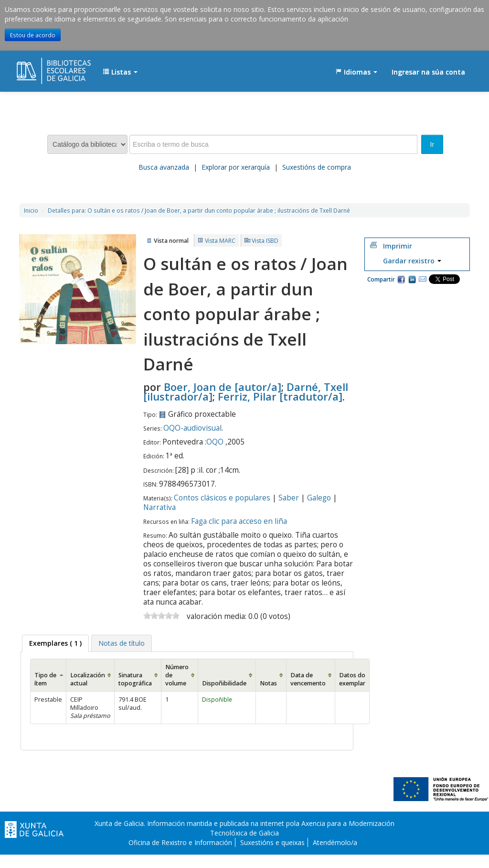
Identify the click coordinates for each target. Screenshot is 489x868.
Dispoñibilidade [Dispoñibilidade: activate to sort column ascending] (224, 683)
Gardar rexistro (412, 261)
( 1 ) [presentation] (55, 643)
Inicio (31, 210)
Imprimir (398, 246)
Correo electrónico (423, 279)
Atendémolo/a (335, 842)
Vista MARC (220, 241)
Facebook (401, 279)
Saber (289, 498)
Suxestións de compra (317, 167)
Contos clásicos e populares (222, 498)
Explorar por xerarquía (236, 167)
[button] (120, 72)
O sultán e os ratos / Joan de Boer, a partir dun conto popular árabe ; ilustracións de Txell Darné (199, 210)
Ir (432, 144)
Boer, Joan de (223, 387)
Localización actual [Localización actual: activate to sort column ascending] (88, 679)
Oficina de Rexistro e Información (180, 842)
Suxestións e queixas (272, 842)
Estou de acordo (33, 35)
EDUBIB (41, 67)
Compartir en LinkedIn (412, 279)
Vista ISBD (265, 241)
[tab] (55, 643)
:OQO (214, 442)
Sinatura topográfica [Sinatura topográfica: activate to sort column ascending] (135, 679)
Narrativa (159, 507)
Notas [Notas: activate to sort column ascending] (268, 683)
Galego (319, 498)
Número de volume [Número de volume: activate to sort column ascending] (177, 675)
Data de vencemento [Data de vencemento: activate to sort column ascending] (308, 679)
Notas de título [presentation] (122, 643)
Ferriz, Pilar (280, 396)
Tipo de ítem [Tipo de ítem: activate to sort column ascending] (45, 679)
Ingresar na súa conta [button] (428, 72)
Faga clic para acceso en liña (239, 521)
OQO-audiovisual (192, 428)
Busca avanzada (164, 167)
